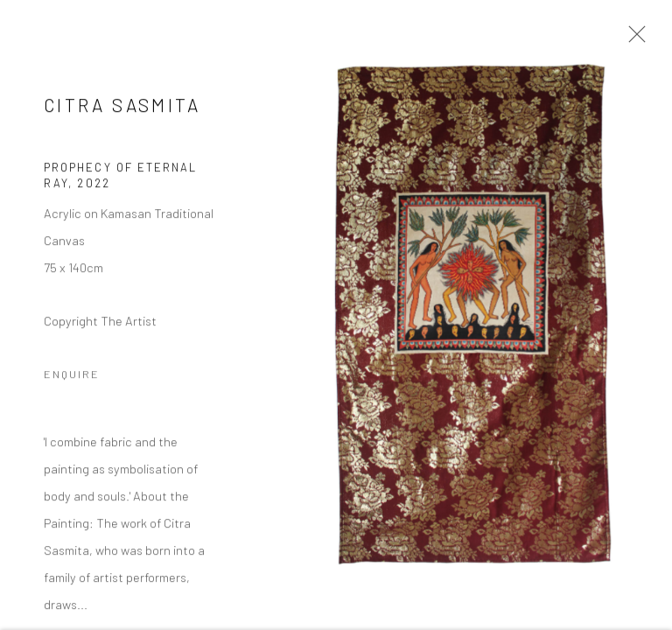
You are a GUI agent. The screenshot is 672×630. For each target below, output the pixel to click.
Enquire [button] (72, 375)
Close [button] (633, 39)
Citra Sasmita (122, 106)
